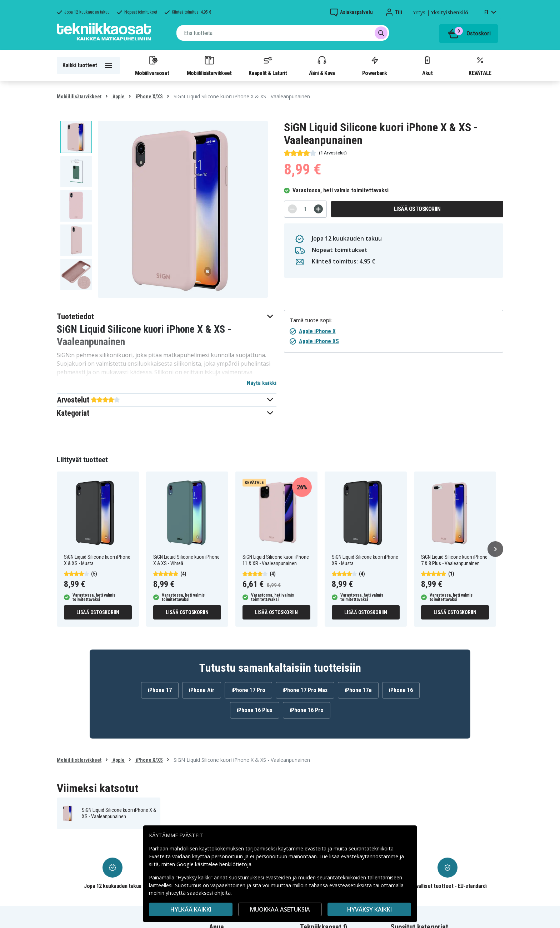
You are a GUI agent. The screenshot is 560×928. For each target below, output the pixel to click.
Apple (118, 97)
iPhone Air (202, 690)
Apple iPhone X (317, 331)
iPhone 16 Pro (307, 710)
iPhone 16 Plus (255, 710)
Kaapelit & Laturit (268, 65)
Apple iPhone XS (319, 341)
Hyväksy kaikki (369, 909)
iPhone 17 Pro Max (305, 690)
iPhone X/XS (149, 97)
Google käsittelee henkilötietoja (214, 864)
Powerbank (375, 65)
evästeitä (316, 848)
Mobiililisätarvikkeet (209, 65)
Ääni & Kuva (322, 65)
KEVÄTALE (480, 65)
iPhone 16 (401, 690)
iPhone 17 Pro (248, 690)
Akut (427, 65)
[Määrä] (305, 209)
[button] (167, 317)
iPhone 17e (358, 690)
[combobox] (283, 33)
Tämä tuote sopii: (311, 320)
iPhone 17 (160, 690)
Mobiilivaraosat (152, 65)
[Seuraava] (495, 549)
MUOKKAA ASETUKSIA (280, 909)
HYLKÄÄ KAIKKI (191, 909)
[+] (318, 209)
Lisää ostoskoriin (417, 209)
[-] (292, 209)
